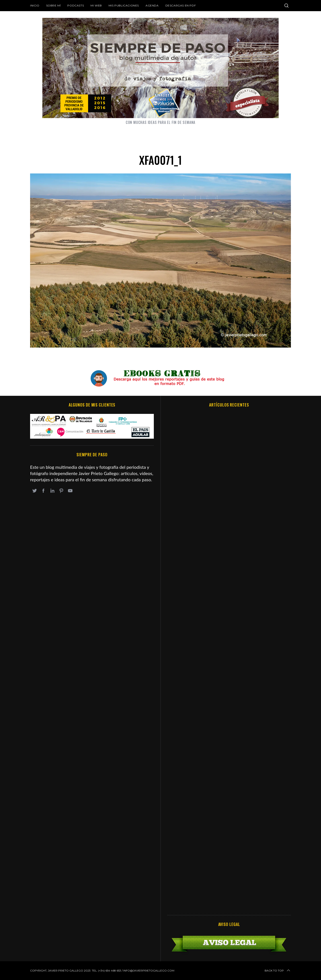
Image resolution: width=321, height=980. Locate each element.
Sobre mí (53, 5)
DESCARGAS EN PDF (181, 5)
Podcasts (76, 5)
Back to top (278, 971)
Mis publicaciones (124, 5)
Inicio (35, 5)
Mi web (96, 5)
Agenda (152, 5)
